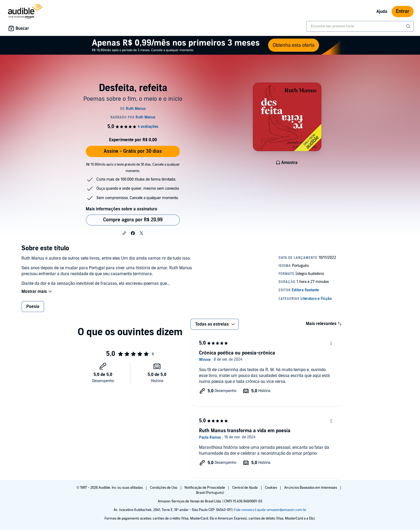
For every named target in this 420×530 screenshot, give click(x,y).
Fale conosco (244, 510)
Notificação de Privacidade (205, 488)
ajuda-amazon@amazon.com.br (282, 510)
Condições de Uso (164, 488)
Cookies (271, 488)
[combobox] (360, 26)
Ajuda (382, 12)
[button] (124, 233)
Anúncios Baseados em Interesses (311, 488)
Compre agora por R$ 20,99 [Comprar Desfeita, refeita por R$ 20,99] (133, 220)
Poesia (33, 307)
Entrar (403, 11)
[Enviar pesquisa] (409, 26)
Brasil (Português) (210, 493)
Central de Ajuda (245, 488)
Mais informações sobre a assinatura (121, 209)
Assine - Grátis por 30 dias (133, 151)
